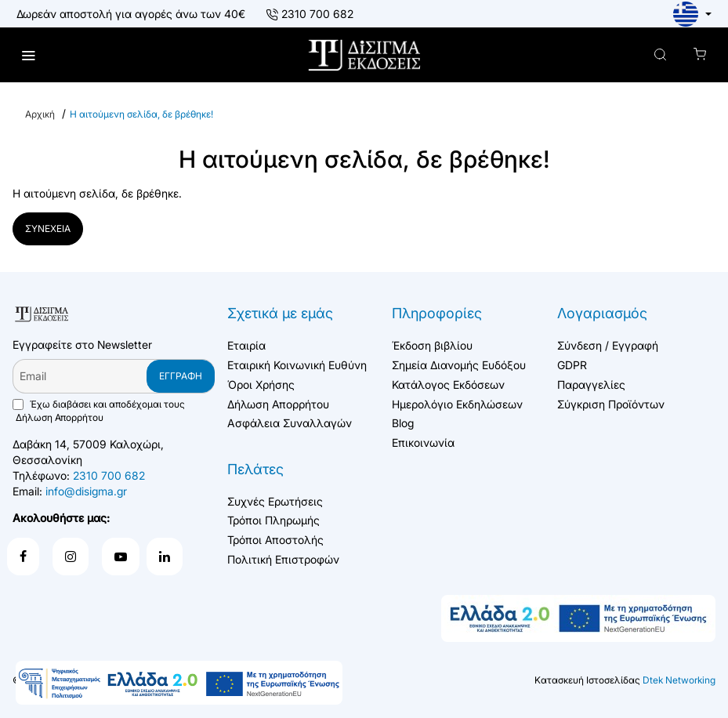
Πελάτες (255, 469)
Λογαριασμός (602, 313)
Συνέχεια (48, 230)
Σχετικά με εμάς (280, 313)
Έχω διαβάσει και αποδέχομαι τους (99, 411)
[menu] (29, 55)
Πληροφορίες (437, 313)
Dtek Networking (679, 680)
